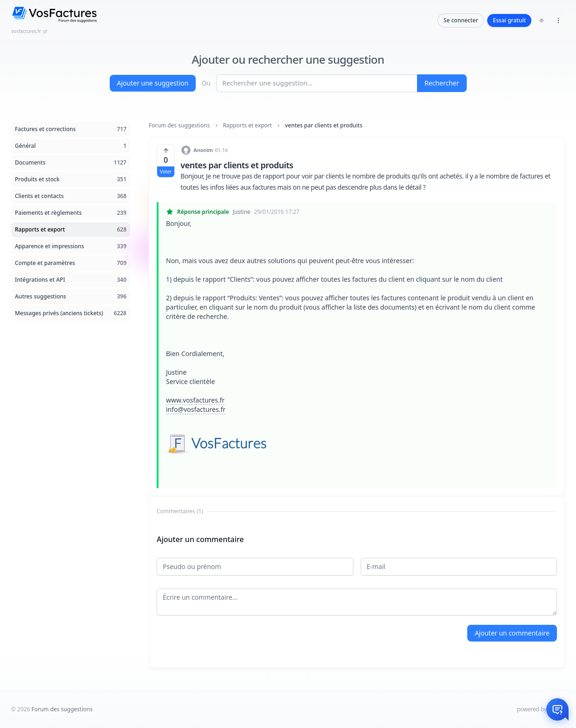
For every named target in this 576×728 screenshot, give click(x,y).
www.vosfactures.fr (195, 400)
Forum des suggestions (179, 126)
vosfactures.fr (29, 31)
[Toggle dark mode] (542, 20)
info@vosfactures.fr (196, 409)
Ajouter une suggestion (153, 83)
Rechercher (442, 83)
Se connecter (461, 20)
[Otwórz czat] (557, 709)
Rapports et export (248, 126)
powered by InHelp (541, 709)
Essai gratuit (509, 20)
